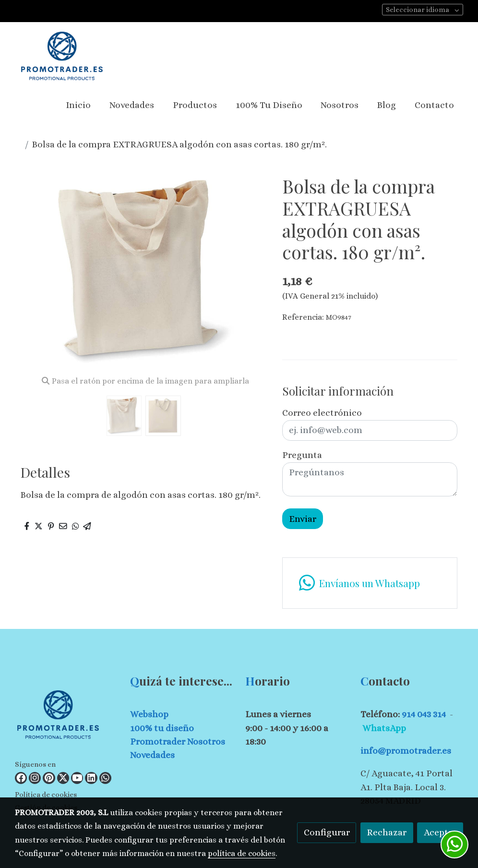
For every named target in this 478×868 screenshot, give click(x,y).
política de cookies (242, 853)
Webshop (149, 714)
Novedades (152, 755)
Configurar (327, 832)
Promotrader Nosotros (178, 741)
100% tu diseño (162, 728)
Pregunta (302, 455)
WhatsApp (384, 728)
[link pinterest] (49, 778)
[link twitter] (63, 778)
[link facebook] (21, 778)
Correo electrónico (322, 413)
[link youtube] (77, 778)
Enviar (303, 519)
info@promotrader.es (406, 751)
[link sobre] (66, 717)
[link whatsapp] (105, 778)
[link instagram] (35, 778)
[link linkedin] (91, 778)
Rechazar (387, 832)
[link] (62, 56)
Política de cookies (46, 795)
